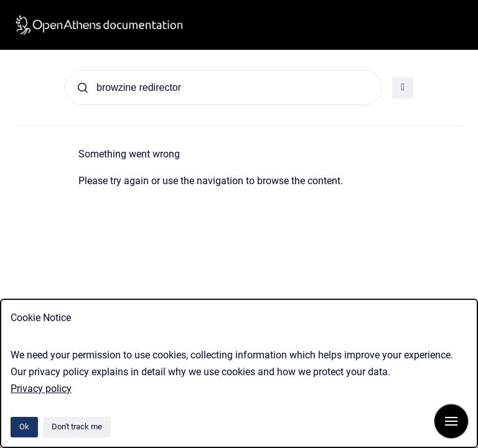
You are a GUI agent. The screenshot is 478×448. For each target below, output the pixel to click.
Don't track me (77, 427)
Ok (24, 427)
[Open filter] (403, 88)
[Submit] (83, 88)
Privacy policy (41, 389)
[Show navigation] (451, 421)
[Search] (223, 88)
